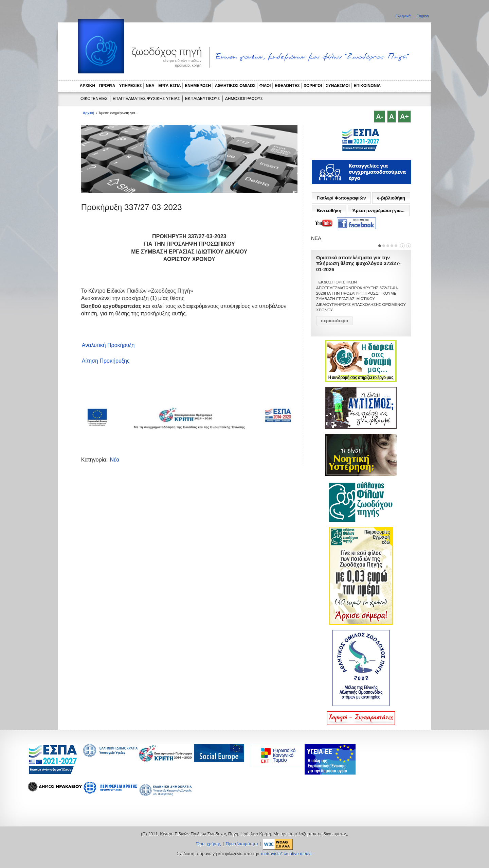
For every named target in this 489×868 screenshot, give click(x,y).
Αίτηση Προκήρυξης (106, 361)
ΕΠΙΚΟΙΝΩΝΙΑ (367, 86)
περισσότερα (334, 321)
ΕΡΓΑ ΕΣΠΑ (169, 86)
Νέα (114, 460)
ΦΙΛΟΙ (265, 86)
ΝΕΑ (150, 86)
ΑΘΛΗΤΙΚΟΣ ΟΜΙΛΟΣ (235, 86)
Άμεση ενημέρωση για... (378, 211)
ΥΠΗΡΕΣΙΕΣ (131, 86)
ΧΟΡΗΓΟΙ (313, 86)
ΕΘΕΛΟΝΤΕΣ (287, 86)
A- (379, 117)
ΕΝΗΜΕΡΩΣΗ (198, 86)
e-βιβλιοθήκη (391, 198)
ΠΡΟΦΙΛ (107, 86)
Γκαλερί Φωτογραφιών (341, 198)
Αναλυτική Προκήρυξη (108, 345)
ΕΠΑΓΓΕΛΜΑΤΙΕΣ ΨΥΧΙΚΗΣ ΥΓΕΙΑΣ (146, 99)
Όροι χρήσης (209, 844)
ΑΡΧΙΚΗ (87, 86)
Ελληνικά (403, 16)
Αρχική (88, 113)
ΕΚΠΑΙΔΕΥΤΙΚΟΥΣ (203, 99)
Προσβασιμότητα (242, 844)
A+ (404, 117)
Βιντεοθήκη (329, 211)
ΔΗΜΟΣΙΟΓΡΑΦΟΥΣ (244, 99)
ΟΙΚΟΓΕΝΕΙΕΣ (94, 99)
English (423, 16)
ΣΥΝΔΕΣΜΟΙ (338, 86)
